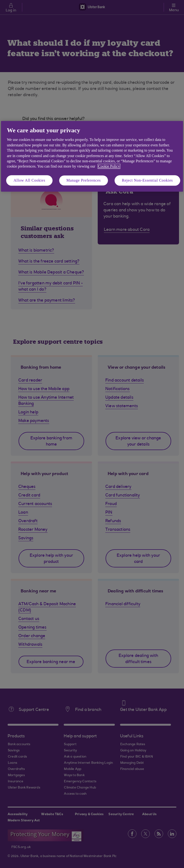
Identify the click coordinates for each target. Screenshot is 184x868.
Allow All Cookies (29, 180)
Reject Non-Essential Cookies (147, 180)
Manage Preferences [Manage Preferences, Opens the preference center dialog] (84, 180)
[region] (92, 156)
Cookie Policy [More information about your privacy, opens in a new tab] (109, 166)
